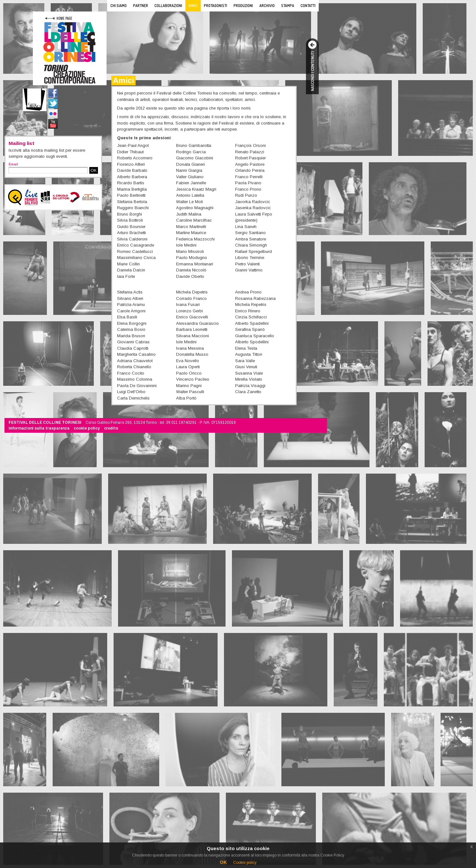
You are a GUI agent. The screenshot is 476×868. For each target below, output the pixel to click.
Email (13, 164)
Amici (193, 6)
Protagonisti (216, 6)
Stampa (288, 6)
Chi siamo (119, 6)
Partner (141, 6)
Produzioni (243, 6)
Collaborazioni (168, 6)
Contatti (308, 6)
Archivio (267, 6)
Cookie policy (245, 863)
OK (94, 170)
